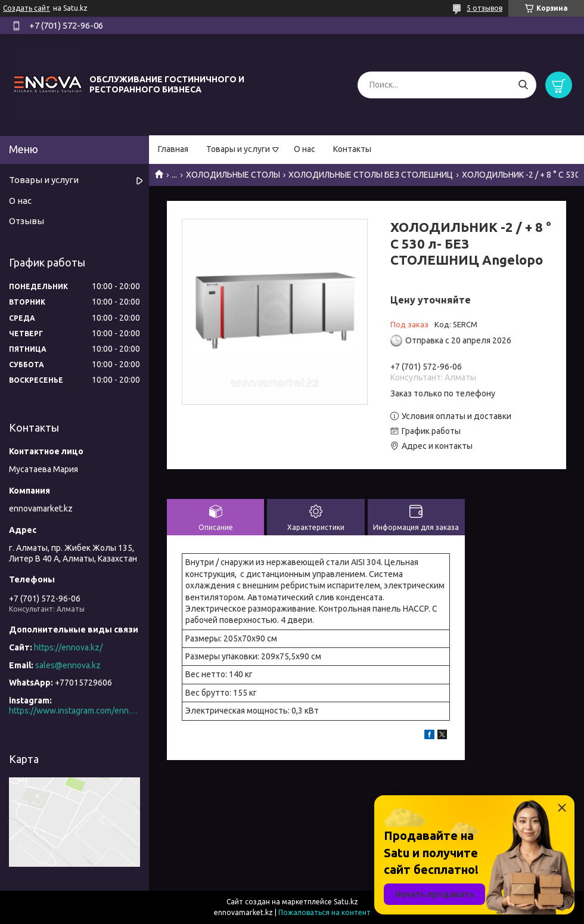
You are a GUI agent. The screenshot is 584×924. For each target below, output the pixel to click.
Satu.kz (346, 902)
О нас (305, 149)
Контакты (352, 149)
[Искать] (523, 85)
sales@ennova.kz (68, 665)
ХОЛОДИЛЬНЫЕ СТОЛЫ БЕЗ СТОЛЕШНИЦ (371, 175)
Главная (173, 149)
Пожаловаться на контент (324, 912)
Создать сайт (27, 8)
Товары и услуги (238, 149)
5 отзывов (484, 8)
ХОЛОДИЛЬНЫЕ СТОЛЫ (233, 175)
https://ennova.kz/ (68, 647)
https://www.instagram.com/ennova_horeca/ (74, 711)
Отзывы (27, 221)
